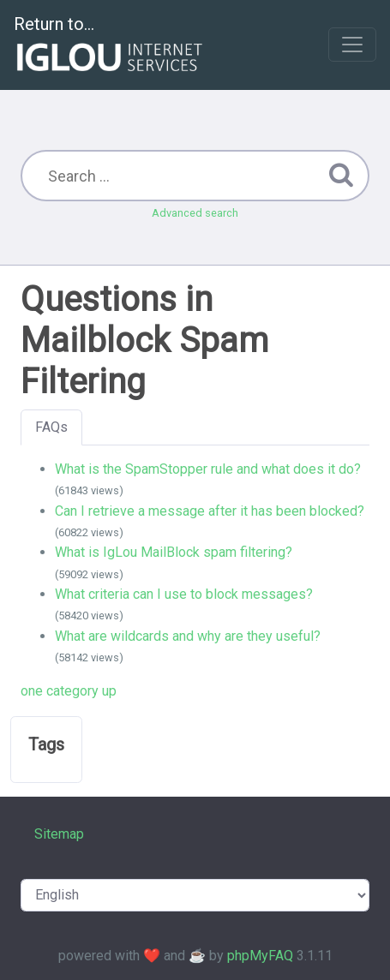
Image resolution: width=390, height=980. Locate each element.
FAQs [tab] (51, 427)
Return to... (110, 46)
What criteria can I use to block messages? (184, 594)
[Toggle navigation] (352, 45)
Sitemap (59, 834)
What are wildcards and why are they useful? (188, 636)
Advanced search (195, 213)
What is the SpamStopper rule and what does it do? (208, 469)
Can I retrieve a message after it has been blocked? (210, 511)
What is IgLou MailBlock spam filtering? (174, 552)
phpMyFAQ (260, 956)
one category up (69, 691)
